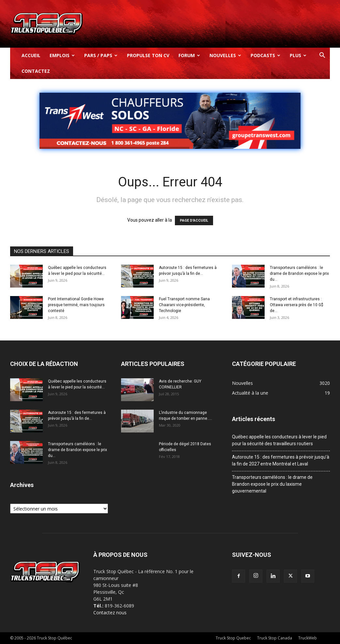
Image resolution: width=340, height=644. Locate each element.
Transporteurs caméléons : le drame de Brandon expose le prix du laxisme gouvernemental (272, 484)
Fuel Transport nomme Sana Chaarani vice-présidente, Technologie (184, 305)
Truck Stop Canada (275, 638)
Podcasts (265, 55)
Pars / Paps (101, 55)
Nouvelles (225, 55)
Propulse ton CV (148, 55)
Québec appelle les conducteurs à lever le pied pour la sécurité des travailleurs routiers (279, 440)
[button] (322, 56)
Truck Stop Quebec (233, 638)
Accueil (31, 55)
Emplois (62, 55)
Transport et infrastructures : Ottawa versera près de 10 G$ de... (297, 305)
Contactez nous (110, 613)
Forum (189, 55)
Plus (298, 55)
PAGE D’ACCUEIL (194, 220)
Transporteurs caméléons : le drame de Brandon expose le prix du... (299, 274)
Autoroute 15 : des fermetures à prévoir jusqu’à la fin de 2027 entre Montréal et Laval (281, 460)
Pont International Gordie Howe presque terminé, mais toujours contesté (76, 305)
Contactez (36, 71)
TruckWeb (308, 638)
